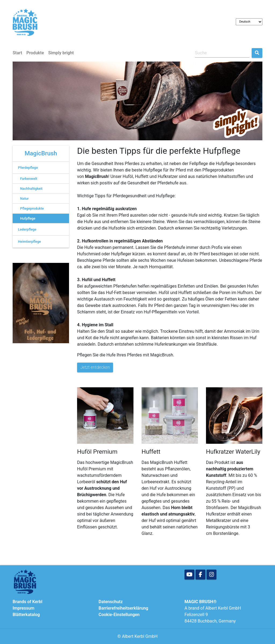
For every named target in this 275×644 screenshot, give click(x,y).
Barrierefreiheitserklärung (123, 608)
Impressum (23, 608)
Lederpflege (27, 229)
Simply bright (61, 53)
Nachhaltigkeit (31, 189)
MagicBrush (41, 153)
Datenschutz (111, 602)
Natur (24, 198)
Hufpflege (28, 218)
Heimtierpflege (29, 241)
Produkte (35, 53)
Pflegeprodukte (32, 208)
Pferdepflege (28, 168)
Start (17, 53)
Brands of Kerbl (28, 602)
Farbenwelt (29, 179)
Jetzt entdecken (95, 367)
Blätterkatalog (26, 615)
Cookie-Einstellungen (119, 615)
